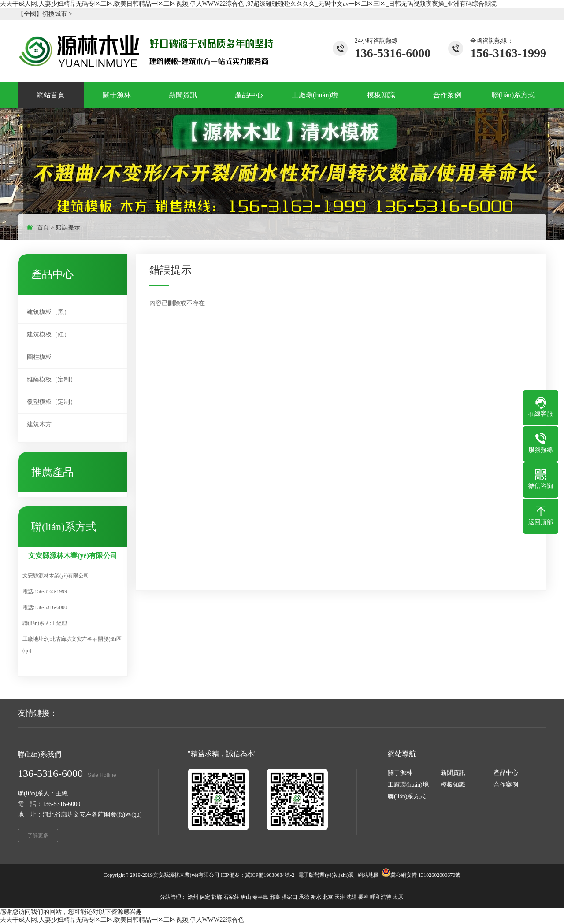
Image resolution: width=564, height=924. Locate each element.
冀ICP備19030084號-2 (270, 875)
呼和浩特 (381, 897)
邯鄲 (217, 897)
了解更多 (38, 835)
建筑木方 (39, 424)
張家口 (289, 897)
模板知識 (453, 785)
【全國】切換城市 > (45, 14)
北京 (328, 897)
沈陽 (352, 897)
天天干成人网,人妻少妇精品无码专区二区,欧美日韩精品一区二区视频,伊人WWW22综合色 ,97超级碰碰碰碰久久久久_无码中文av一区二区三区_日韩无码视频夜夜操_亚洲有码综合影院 (248, 4)
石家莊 (231, 897)
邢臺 (275, 897)
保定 (205, 897)
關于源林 (400, 773)
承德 (304, 897)
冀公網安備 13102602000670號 (425, 875)
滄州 (193, 897)
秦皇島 (260, 897)
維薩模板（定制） (52, 379)
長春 (364, 897)
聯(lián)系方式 (407, 796)
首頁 (43, 227)
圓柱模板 (39, 357)
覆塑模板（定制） (52, 402)
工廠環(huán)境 (408, 785)
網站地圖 (368, 875)
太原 (398, 897)
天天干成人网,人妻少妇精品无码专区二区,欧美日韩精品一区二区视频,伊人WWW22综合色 (122, 920)
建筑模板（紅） (48, 334)
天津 (340, 897)
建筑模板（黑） (48, 312)
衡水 (316, 897)
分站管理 (171, 897)
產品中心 (506, 773)
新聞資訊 (453, 773)
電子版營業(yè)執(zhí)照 (326, 875)
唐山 (246, 897)
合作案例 (506, 785)
